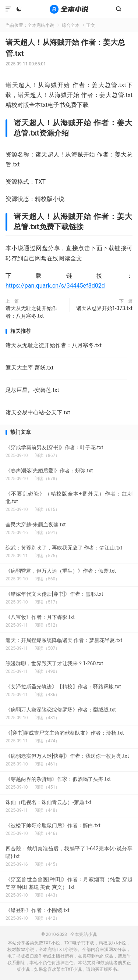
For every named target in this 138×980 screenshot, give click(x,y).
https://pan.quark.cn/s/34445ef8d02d (55, 286)
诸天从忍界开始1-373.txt (104, 308)
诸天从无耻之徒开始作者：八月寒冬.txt (31, 312)
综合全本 (71, 25)
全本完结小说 (69, 9)
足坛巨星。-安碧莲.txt (32, 390)
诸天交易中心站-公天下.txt (38, 412)
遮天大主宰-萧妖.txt (29, 368)
